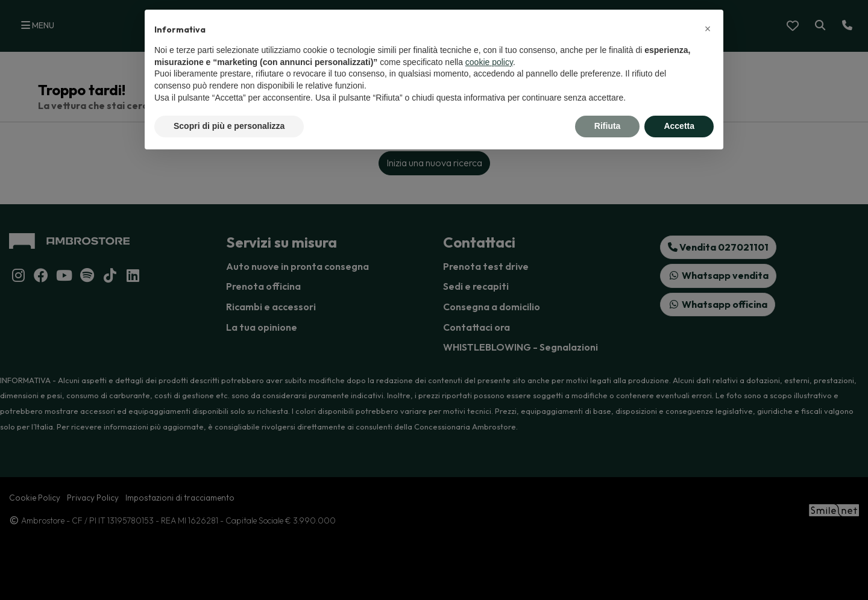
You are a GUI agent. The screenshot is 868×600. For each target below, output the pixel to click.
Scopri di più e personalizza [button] (229, 126)
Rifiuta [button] (608, 126)
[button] (708, 29)
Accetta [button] (679, 126)
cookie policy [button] (489, 62)
